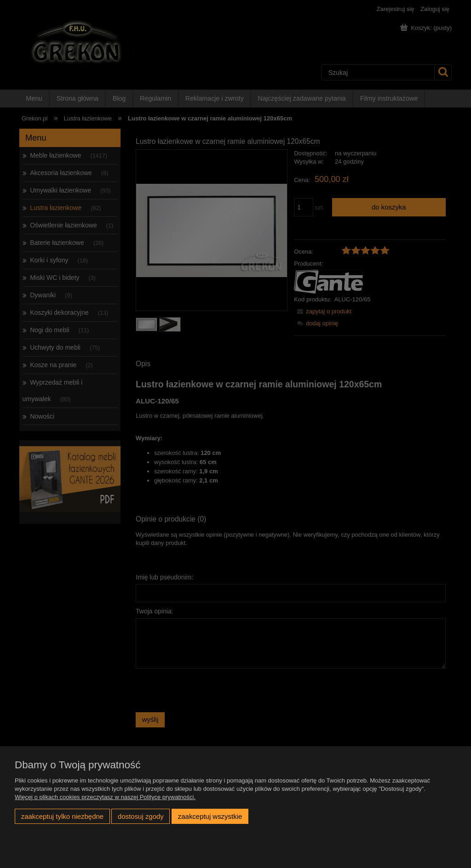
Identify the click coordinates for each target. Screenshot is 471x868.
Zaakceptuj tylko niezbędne (62, 816)
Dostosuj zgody (141, 816)
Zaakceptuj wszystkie (210, 816)
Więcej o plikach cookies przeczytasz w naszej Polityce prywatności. (105, 797)
